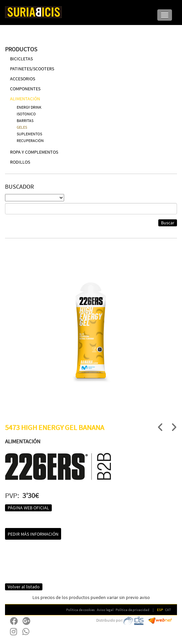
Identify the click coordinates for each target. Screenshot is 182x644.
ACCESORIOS (23, 79)
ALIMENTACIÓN (25, 99)
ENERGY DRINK (29, 107)
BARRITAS (25, 120)
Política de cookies (80, 610)
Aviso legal (105, 610)
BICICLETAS (21, 59)
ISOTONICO (26, 114)
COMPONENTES (25, 89)
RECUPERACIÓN (30, 140)
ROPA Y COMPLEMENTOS (34, 152)
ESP (160, 610)
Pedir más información (33, 534)
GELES (22, 127)
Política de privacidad (132, 610)
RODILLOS (20, 162)
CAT (168, 610)
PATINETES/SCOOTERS (32, 69)
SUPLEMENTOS (29, 134)
